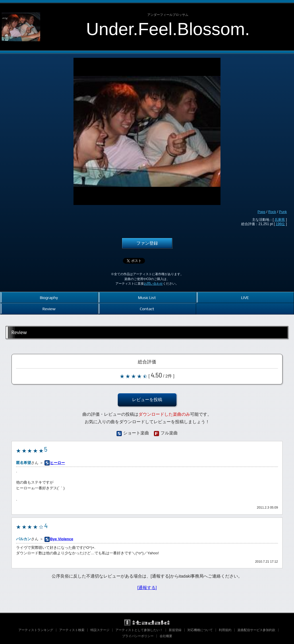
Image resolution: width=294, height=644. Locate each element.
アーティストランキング (36, 630)
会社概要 (166, 636)
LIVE (245, 297)
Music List (147, 297)
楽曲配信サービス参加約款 (256, 630)
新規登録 (175, 630)
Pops (261, 212)
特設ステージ (100, 630)
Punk (283, 212)
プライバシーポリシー (138, 636)
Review (49, 309)
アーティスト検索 (72, 630)
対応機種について (200, 630)
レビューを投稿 (147, 400)
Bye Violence (62, 539)
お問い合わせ (153, 283)
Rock (272, 212)
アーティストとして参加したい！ (139, 630)
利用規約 (225, 630)
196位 (280, 224)
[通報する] (147, 588)
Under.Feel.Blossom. (168, 29)
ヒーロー (57, 463)
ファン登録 (147, 243)
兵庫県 (280, 220)
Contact (147, 309)
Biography (49, 297)
